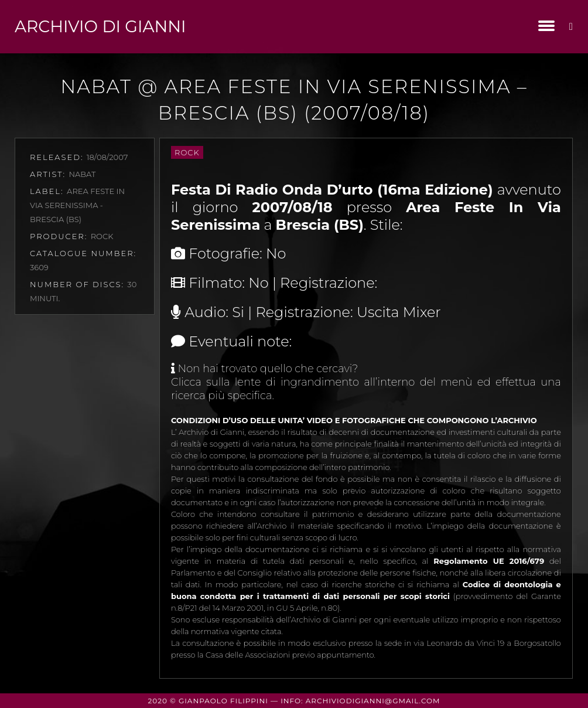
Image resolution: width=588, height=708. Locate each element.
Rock (187, 152)
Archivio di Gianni (100, 26)
